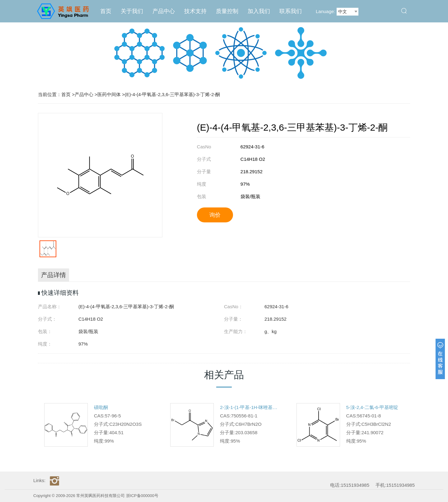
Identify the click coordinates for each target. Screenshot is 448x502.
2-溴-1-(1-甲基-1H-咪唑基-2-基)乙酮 (249, 407)
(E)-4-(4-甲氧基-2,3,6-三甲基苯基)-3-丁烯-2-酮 (173, 94)
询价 (215, 215)
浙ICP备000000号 (142, 496)
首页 (106, 11)
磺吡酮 (101, 407)
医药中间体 (109, 94)
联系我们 (291, 11)
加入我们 (259, 11)
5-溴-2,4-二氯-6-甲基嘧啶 (372, 407)
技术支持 (195, 11)
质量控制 (227, 11)
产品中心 (164, 11)
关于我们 (132, 11)
